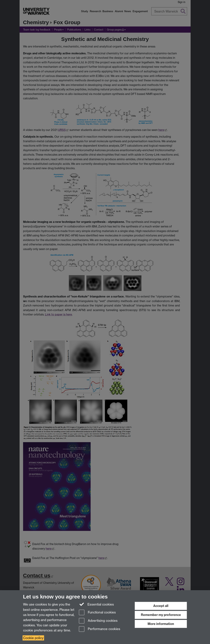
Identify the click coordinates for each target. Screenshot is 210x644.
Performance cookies (100, 629)
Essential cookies (96, 604)
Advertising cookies (98, 621)
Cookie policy (33, 638)
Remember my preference (161, 615)
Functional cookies (97, 613)
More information (161, 624)
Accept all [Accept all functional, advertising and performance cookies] (161, 606)
